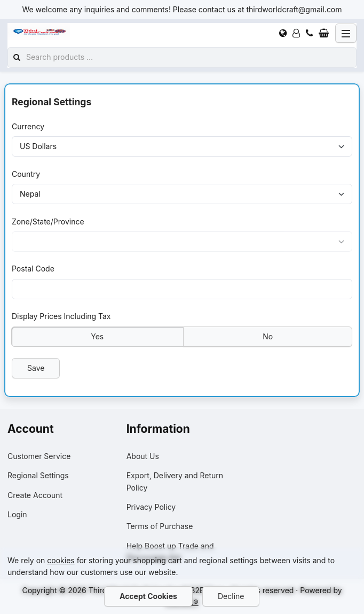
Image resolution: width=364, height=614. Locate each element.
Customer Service (39, 456)
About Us (143, 456)
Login (17, 514)
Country (26, 174)
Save (36, 368)
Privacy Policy (151, 507)
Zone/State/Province (48, 221)
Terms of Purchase (160, 526)
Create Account (35, 495)
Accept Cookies (148, 596)
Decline (231, 596)
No (268, 336)
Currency (28, 126)
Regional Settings (38, 475)
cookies (61, 560)
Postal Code (33, 269)
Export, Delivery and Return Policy (175, 481)
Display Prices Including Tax (61, 316)
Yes (97, 336)
